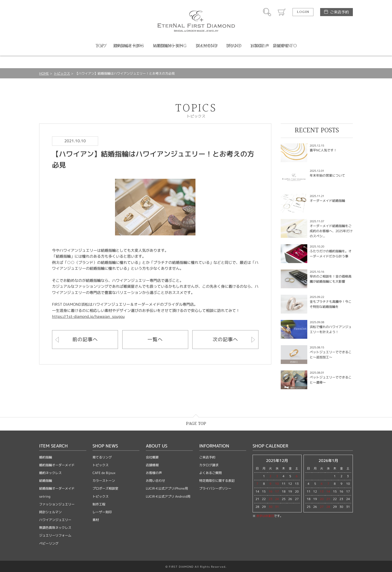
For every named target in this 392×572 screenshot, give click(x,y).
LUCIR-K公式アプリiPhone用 (167, 488)
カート (282, 12)
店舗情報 (152, 465)
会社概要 (152, 457)
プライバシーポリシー (215, 488)
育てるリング (102, 457)
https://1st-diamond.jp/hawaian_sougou (88, 316)
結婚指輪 (46, 481)
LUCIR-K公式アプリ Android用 (168, 496)
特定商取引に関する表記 (217, 481)
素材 (96, 520)
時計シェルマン (50, 512)
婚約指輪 (46, 457)
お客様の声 (154, 473)
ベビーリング (49, 543)
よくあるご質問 (210, 473)
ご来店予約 (339, 12)
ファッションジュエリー (57, 504)
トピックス (62, 73)
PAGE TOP (196, 424)
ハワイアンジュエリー (55, 520)
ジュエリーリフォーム (55, 535)
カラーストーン (104, 481)
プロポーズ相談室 (105, 488)
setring (45, 496)
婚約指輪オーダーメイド (57, 465)
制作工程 (99, 504)
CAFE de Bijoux (104, 473)
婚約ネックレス (50, 473)
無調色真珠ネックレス (55, 528)
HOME (44, 73)
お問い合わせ (156, 481)
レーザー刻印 (102, 512)
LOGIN (303, 12)
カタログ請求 (209, 465)
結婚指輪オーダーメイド (57, 488)
